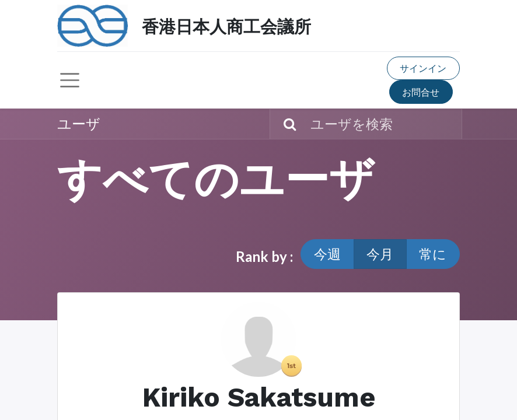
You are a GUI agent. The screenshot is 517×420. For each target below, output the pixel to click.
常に (433, 254)
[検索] (284, 124)
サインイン (423, 68)
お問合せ (421, 92)
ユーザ (79, 123)
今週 (327, 254)
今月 (380, 254)
